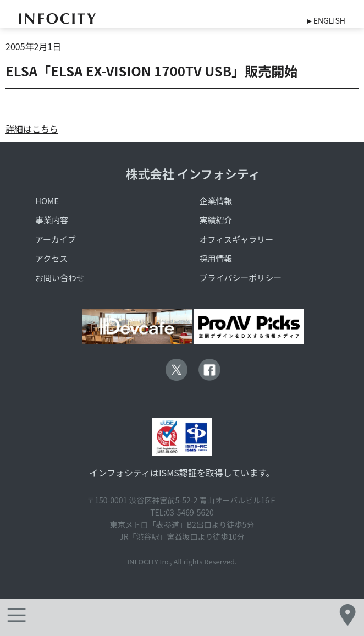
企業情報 (216, 201)
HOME (47, 201)
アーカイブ (56, 239)
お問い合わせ (60, 278)
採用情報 (216, 258)
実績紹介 (216, 220)
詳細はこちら (32, 129)
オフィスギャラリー (236, 239)
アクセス (51, 258)
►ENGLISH (326, 20)
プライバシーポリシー (240, 278)
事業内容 (52, 220)
